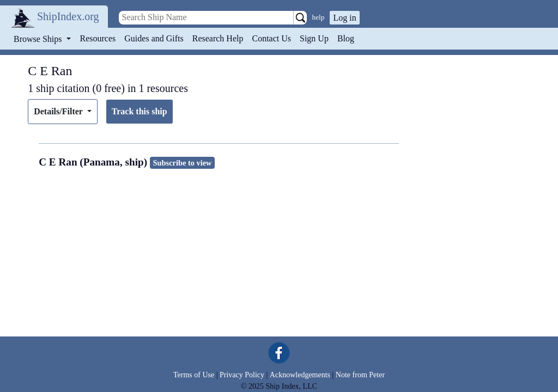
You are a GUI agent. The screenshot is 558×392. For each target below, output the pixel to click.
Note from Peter (360, 375)
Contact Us (271, 38)
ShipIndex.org (68, 16)
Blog (346, 38)
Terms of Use (194, 375)
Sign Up (314, 38)
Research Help (218, 38)
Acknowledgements (300, 375)
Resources (98, 38)
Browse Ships (39, 39)
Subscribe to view (183, 163)
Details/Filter (59, 111)
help (319, 17)
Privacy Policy (242, 375)
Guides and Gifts (154, 38)
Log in (344, 18)
